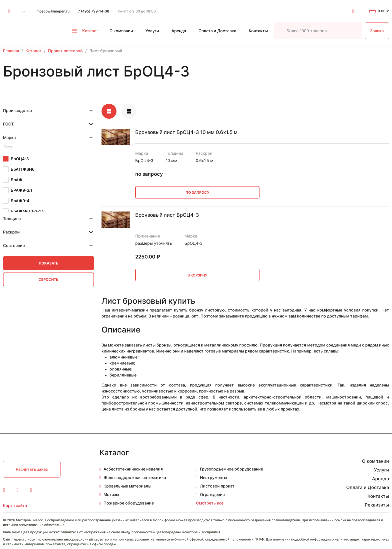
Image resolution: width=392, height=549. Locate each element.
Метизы (111, 494)
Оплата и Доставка (217, 31)
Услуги (152, 31)
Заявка (377, 31)
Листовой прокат (217, 486)
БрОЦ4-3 (16, 159)
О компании (121, 31)
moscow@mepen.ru (53, 11)
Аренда (179, 31)
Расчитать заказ (32, 469)
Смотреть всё (210, 503)
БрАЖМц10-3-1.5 (24, 211)
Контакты (258, 31)
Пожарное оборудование (129, 503)
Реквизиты (377, 505)
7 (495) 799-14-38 (94, 11)
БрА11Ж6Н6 (19, 169)
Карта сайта (15, 505)
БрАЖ (13, 180)
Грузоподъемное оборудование (231, 469)
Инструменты (213, 477)
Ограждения (212, 494)
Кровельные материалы (127, 486)
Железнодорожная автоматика (135, 477)
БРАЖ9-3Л (18, 190)
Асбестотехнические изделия (133, 469)
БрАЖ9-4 (16, 201)
